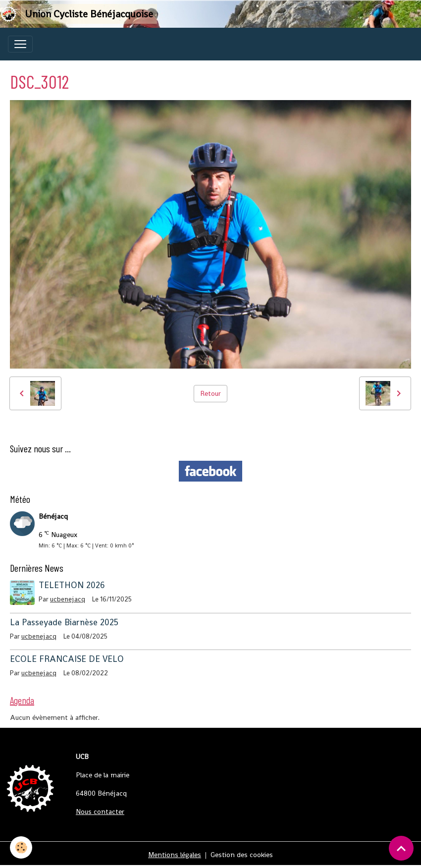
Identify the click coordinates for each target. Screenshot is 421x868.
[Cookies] (21, 847)
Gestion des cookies (242, 855)
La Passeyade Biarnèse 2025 (64, 622)
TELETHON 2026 (72, 585)
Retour (210, 393)
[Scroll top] (401, 848)
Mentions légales (175, 855)
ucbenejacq (68, 599)
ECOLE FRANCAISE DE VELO (67, 659)
